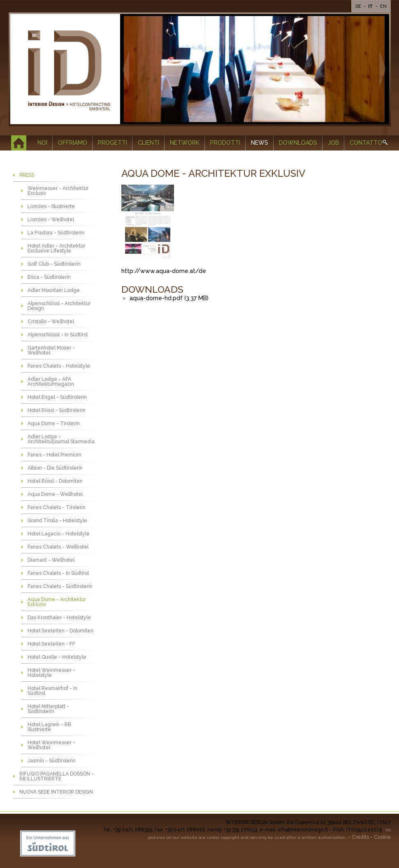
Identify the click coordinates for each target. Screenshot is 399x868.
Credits (360, 837)
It (371, 6)
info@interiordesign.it (303, 830)
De (359, 6)
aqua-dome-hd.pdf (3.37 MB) (169, 298)
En (383, 6)
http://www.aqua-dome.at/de (164, 271)
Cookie (382, 837)
